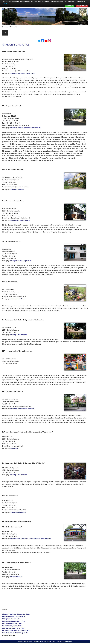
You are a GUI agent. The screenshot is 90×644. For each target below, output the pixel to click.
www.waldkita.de (16, 577)
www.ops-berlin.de (17, 189)
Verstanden (70, 6)
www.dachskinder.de (18, 299)
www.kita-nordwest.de (18, 512)
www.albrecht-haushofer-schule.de (23, 73)
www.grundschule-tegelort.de (21, 261)
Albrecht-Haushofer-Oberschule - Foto (16, 614)
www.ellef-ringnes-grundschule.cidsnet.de (25, 128)
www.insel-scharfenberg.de (20, 220)
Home (5, 27)
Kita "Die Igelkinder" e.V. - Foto (13, 628)
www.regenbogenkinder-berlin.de (22, 409)
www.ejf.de (14, 448)
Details (5, 3)
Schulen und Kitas (12, 27)
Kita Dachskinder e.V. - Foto (12, 623)
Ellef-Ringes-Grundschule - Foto (14, 616)
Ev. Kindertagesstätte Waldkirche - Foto (16, 630)
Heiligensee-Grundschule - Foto (14, 621)
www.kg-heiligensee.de (19, 335)
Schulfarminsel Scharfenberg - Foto (15, 633)
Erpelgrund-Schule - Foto (11, 619)
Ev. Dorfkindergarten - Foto (12, 626)
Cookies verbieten (82, 6)
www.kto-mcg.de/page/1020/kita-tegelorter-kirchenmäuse (31, 539)
